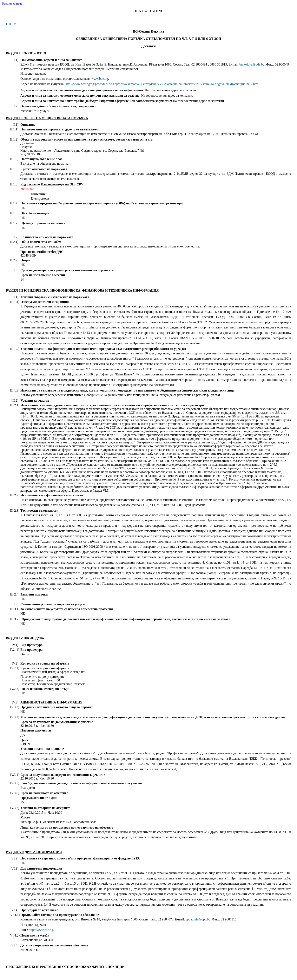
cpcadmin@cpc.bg (198, 919)
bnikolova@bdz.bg (252, 64)
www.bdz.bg (100, 79)
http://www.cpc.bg (41, 930)
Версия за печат (13, 3)
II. (10, 24)
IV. (15, 24)
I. (7, 24)
